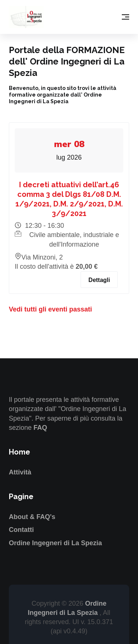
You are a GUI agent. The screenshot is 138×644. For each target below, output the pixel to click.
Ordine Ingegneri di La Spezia (55, 543)
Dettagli (99, 280)
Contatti (21, 530)
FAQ (40, 428)
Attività (20, 472)
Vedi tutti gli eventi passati (50, 309)
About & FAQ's (32, 517)
